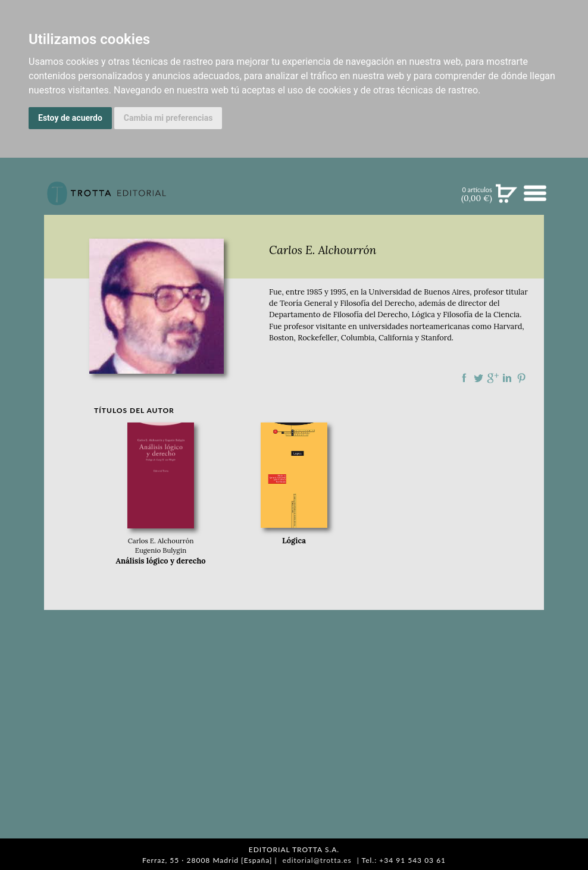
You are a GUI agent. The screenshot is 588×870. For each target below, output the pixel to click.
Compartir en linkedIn (507, 378)
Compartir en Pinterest (521, 378)
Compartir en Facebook (464, 378)
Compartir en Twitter (478, 378)
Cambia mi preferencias (168, 118)
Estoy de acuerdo (70, 118)
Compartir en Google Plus (493, 378)
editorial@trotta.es (317, 860)
